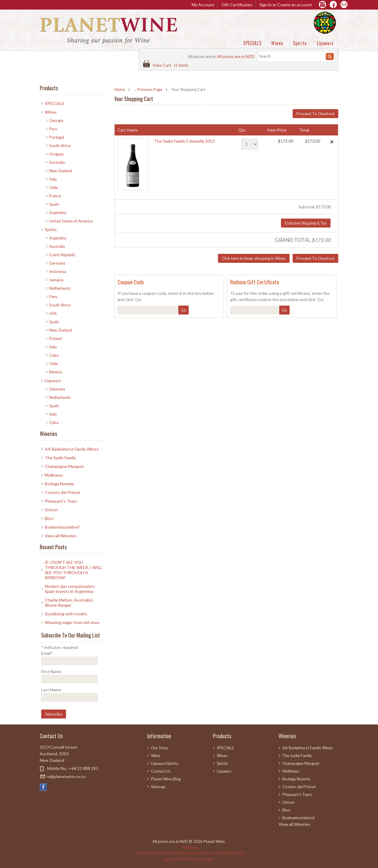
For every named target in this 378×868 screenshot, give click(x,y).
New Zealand (61, 171)
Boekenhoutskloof (62, 527)
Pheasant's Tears (61, 501)
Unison (51, 510)
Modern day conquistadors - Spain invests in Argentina (71, 589)
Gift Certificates (237, 5)
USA (53, 313)
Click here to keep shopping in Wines (254, 258)
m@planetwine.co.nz (66, 776)
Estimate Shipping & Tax (306, 223)
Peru (53, 129)
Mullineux (54, 475)
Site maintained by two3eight (189, 859)
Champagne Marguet (64, 466)
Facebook (43, 787)
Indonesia (58, 271)
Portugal (57, 137)
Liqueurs (325, 43)
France (55, 196)
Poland (55, 338)
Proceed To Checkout (315, 114)
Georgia (56, 120)
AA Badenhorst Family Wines (72, 449)
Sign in (266, 5)
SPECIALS (252, 43)
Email (47, 653)
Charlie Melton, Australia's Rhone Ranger (69, 602)
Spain (54, 204)
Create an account (295, 5)
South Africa (60, 146)
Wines (277, 43)
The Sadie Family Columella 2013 (184, 141)
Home (120, 89)
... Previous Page (148, 89)
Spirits (300, 43)
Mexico (56, 372)
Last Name (51, 690)
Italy (53, 179)
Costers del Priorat (63, 492)
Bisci (49, 518)
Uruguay (57, 154)
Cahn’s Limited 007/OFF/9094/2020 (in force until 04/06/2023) (189, 853)
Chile (54, 187)
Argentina (58, 213)
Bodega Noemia (59, 484)
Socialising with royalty (66, 614)
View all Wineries (61, 536)
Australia (57, 162)
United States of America (71, 221)
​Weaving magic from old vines (72, 622)
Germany (57, 263)
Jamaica (56, 280)
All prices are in (236, 56)
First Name (51, 671)
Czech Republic (62, 255)
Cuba (54, 355)
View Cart (170, 65)
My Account (203, 5)
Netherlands (60, 288)
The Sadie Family (60, 458)
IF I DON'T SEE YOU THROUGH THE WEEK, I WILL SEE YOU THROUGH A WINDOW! (74, 570)
